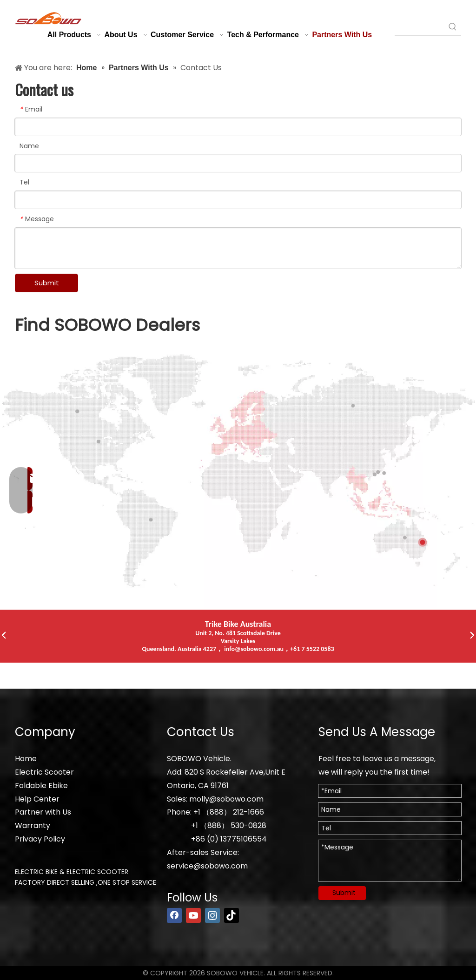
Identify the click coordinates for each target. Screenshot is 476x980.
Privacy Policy (40, 839)
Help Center (37, 799)
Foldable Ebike (41, 786)
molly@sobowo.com (226, 799)
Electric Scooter (44, 772)
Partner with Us (43, 812)
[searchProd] (420, 27)
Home (26, 759)
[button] (4, 636)
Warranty (33, 825)
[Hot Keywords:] (453, 27)
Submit (47, 283)
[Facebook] (174, 915)
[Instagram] (212, 915)
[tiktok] (231, 915)
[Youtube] (193, 915)
